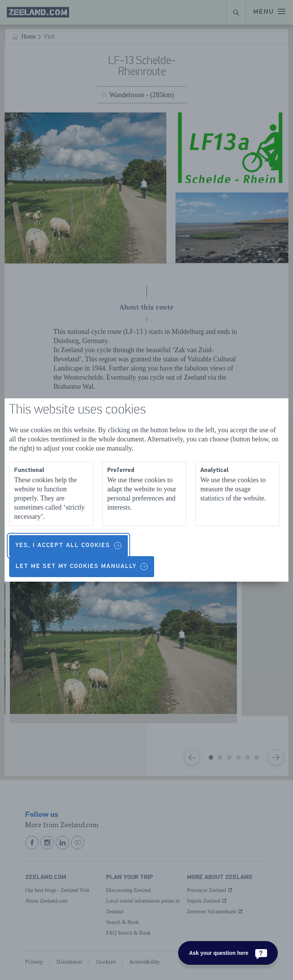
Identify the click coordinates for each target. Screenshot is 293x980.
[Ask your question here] (228, 953)
